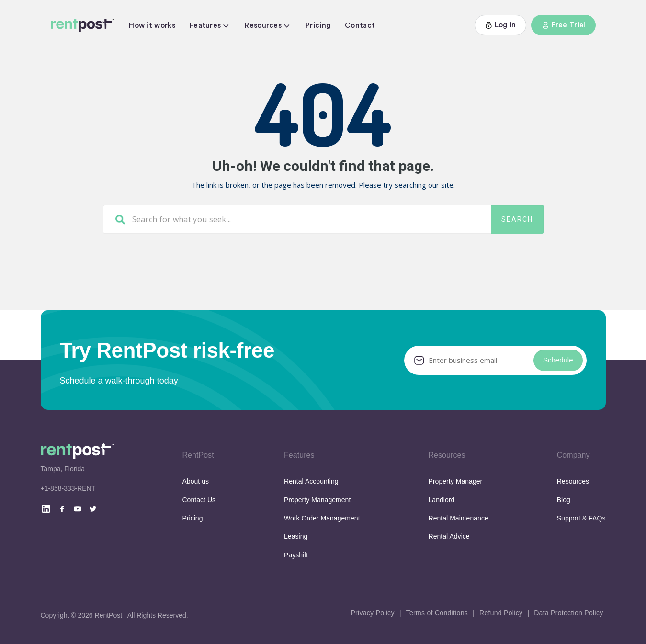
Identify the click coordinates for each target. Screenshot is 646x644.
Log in (500, 25)
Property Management (317, 500)
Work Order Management (322, 518)
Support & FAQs (581, 518)
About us (195, 481)
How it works (152, 26)
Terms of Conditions (437, 613)
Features (205, 26)
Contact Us (199, 500)
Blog (564, 500)
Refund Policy (501, 613)
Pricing (318, 26)
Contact (360, 26)
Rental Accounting (311, 481)
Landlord (442, 500)
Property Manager (456, 481)
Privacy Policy (372, 613)
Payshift (296, 555)
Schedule (558, 360)
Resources (263, 26)
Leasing (296, 536)
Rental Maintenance (459, 518)
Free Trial (563, 25)
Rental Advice (449, 536)
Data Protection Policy (568, 613)
